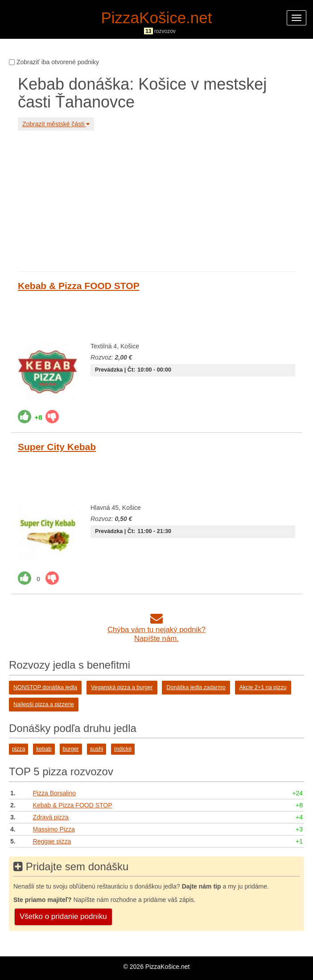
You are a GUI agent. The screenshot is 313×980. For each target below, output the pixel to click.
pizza (19, 749)
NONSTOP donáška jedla (45, 687)
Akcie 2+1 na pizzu (263, 687)
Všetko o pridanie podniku (63, 916)
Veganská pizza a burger (122, 687)
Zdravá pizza (51, 817)
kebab (44, 749)
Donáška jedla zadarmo (196, 687)
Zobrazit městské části (56, 124)
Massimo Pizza (54, 829)
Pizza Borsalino (55, 793)
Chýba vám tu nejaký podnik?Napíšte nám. (156, 630)
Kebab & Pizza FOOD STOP (79, 286)
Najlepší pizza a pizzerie (44, 704)
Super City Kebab (57, 447)
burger (71, 749)
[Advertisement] (156, 200)
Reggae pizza (52, 841)
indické (123, 749)
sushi (97, 749)
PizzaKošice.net (156, 18)
